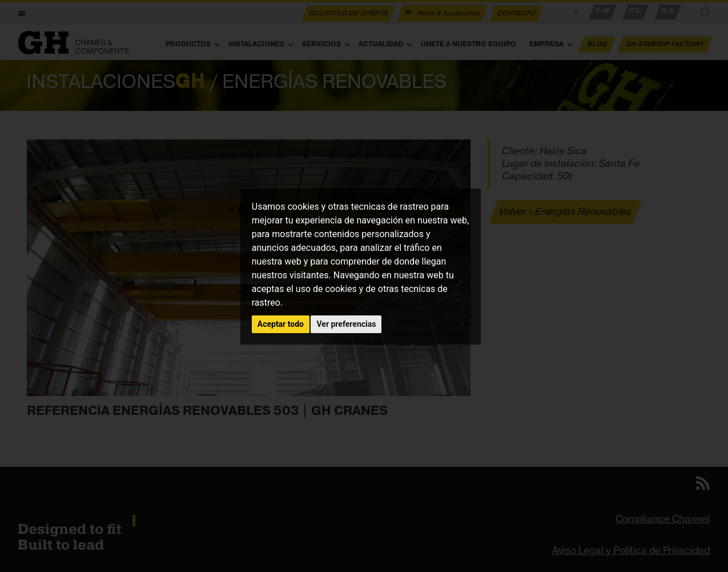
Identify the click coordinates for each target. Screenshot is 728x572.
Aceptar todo (281, 324)
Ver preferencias (346, 324)
